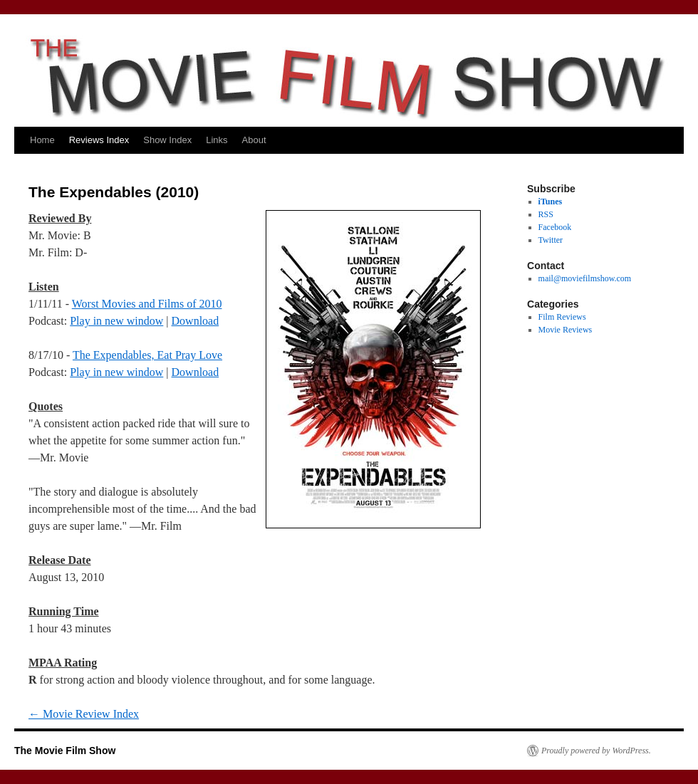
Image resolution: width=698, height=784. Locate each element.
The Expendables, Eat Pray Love (147, 355)
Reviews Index (99, 140)
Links (217, 140)
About (254, 140)
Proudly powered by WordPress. (596, 751)
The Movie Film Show (65, 751)
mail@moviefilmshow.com (585, 278)
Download (196, 321)
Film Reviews (562, 317)
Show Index (167, 140)
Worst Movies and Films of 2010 (147, 304)
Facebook (555, 227)
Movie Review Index (84, 714)
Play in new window (116, 321)
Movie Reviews (566, 330)
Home (42, 140)
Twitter (551, 240)
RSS (546, 214)
